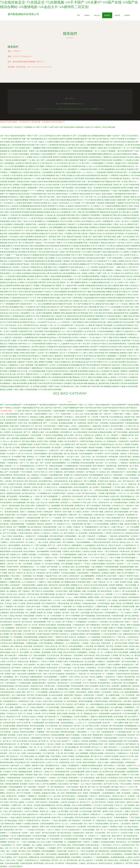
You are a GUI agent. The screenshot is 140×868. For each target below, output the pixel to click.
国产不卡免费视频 (73, 616)
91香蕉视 (75, 151)
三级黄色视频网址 (93, 319)
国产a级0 (88, 139)
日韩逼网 (74, 166)
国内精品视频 (15, 506)
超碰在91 (118, 631)
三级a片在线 (10, 860)
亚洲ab (53, 212)
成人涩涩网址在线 (117, 622)
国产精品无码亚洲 (111, 279)
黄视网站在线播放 (38, 234)
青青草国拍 (106, 506)
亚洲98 (128, 622)
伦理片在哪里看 (113, 286)
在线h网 (64, 802)
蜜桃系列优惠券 (23, 726)
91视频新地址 (13, 365)
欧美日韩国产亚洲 (99, 619)
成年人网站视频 (114, 328)
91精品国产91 (72, 224)
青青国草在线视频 (68, 732)
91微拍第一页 (56, 555)
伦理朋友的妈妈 (119, 276)
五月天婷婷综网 (29, 634)
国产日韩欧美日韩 (49, 603)
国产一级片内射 (59, 154)
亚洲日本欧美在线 (103, 616)
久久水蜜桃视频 (73, 463)
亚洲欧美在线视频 (97, 753)
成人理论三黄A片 (62, 790)
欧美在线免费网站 (76, 646)
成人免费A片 (12, 689)
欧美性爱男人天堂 (115, 634)
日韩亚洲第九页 (66, 432)
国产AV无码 (44, 200)
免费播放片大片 (77, 585)
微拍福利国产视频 (76, 160)
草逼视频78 (74, 240)
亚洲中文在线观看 (85, 610)
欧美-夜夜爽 (119, 717)
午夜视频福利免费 (58, 377)
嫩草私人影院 (108, 811)
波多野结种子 (5, 695)
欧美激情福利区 (12, 704)
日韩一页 (50, 729)
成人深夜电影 (115, 157)
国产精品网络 (121, 362)
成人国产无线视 (39, 307)
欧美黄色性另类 (50, 530)
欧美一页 (29, 386)
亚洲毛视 (66, 509)
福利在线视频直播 (86, 151)
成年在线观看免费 (131, 383)
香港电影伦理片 (41, 237)
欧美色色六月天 (18, 157)
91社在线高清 (8, 203)
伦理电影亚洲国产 (130, 218)
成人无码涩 (40, 548)
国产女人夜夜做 (95, 304)
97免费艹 (99, 273)
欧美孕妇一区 (51, 524)
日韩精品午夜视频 (101, 839)
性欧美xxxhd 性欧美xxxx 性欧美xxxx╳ (48, 533)
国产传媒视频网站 (45, 313)
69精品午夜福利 (81, 447)
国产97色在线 (68, 518)
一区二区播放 (41, 567)
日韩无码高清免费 (131, 729)
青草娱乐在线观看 (34, 603)
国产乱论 (79, 435)
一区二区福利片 (126, 613)
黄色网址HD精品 (117, 827)
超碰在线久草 (32, 814)
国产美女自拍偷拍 (49, 833)
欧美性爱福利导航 (62, 772)
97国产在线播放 (87, 429)
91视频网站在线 (16, 172)
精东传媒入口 (83, 166)
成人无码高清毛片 (65, 258)
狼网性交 (52, 710)
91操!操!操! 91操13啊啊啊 (39, 619)
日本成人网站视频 (91, 414)
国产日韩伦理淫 (94, 386)
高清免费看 (15, 710)
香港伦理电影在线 (105, 166)
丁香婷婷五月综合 (95, 234)
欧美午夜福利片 (99, 466)
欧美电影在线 (101, 286)
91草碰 (12, 215)
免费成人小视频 (102, 579)
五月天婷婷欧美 (63, 209)
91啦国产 (20, 860)
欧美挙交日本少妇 (62, 729)
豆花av (74, 805)
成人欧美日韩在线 (21, 640)
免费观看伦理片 (11, 423)
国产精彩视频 (7, 179)
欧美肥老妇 (94, 322)
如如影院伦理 (116, 714)
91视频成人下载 (120, 270)
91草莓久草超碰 (66, 175)
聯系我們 (107, 15)
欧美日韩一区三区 (31, 631)
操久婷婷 (29, 230)
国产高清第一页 (69, 304)
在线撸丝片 (4, 215)
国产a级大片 (105, 527)
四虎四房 (114, 347)
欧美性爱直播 (51, 649)
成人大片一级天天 (65, 331)
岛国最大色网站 (19, 353)
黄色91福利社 (102, 374)
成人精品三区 (61, 594)
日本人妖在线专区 (57, 781)
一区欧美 (135, 622)
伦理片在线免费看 (92, 686)
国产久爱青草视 (30, 484)
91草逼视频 (36, 377)
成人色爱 (82, 536)
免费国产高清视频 (46, 362)
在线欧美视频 (18, 600)
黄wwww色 (94, 166)
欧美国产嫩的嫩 (65, 658)
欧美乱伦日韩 (23, 662)
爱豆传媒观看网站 (108, 169)
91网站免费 (99, 438)
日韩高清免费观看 (47, 824)
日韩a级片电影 (12, 561)
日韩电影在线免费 (33, 518)
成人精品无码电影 (131, 827)
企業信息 (117, 15)
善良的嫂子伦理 (29, 817)
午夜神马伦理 (126, 365)
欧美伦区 (70, 704)
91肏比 (84, 344)
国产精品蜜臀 (12, 496)
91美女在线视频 (80, 188)
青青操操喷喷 (106, 487)
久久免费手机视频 (52, 142)
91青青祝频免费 (65, 558)
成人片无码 (104, 334)
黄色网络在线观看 (95, 766)
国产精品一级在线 (119, 625)
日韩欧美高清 (105, 478)
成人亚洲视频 (112, 588)
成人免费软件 (84, 814)
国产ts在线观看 (12, 331)
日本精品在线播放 (35, 341)
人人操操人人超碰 (50, 698)
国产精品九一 (39, 558)
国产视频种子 (130, 573)
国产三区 (27, 432)
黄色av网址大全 (130, 182)
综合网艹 (26, 833)
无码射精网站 (131, 209)
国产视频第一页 (40, 729)
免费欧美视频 (97, 282)
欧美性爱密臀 (9, 319)
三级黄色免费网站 (41, 414)
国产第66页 (134, 267)
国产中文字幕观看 (24, 793)
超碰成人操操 (36, 182)
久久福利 (13, 289)
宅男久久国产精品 (95, 313)
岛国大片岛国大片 (49, 720)
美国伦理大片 (67, 136)
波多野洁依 (109, 512)
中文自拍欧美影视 (38, 744)
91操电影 (82, 338)
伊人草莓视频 (38, 576)
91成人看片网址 (79, 668)
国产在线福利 (103, 365)
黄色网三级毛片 (48, 356)
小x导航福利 (78, 350)
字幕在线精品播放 (99, 292)
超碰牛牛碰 (56, 817)
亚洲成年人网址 (62, 662)
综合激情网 (81, 827)
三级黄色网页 (118, 475)
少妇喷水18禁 (122, 282)
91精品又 (49, 359)
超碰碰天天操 (120, 163)
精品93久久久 (113, 255)
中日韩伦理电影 (104, 603)
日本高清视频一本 (80, 836)
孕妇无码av (116, 447)
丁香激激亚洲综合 (103, 707)
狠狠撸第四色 (20, 386)
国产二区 (113, 839)
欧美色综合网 (7, 148)
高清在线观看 (88, 658)
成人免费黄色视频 (113, 695)
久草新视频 (11, 790)
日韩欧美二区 (39, 564)
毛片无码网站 (22, 515)
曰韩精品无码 (71, 827)
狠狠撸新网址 (76, 649)
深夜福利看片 (59, 417)
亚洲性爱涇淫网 (58, 457)
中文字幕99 (13, 451)
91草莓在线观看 (37, 790)
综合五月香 (37, 185)
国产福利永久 (105, 139)
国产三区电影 (92, 344)
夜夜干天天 (83, 478)
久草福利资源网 (17, 227)
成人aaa (6, 441)
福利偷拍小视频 (104, 136)
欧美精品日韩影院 (78, 634)
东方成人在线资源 (68, 548)
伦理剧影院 (87, 738)
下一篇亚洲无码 (65, 496)
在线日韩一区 (25, 658)
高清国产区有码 (16, 680)
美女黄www (29, 781)
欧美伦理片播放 (117, 426)
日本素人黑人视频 (77, 509)
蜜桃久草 (40, 460)
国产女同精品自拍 (66, 726)
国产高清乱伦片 (13, 756)
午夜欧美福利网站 (111, 738)
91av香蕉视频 (120, 732)
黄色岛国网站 (72, 172)
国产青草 (129, 863)
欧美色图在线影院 (116, 689)
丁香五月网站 (95, 289)
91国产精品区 (107, 845)
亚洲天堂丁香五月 (131, 261)
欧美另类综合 (121, 842)
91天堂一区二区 (54, 325)
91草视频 (101, 493)
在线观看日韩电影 (26, 444)
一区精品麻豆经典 (99, 188)
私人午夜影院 (5, 432)
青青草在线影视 (20, 475)
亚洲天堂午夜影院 (120, 597)
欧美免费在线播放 (129, 499)
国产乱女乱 (48, 322)
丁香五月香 (121, 637)
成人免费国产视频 (42, 756)
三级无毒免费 (54, 328)
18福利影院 (49, 191)
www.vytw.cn (53, 109)
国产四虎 (31, 695)
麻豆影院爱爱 (9, 252)
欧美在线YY (119, 811)
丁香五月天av (132, 356)
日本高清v (50, 371)
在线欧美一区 (96, 469)
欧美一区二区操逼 (25, 714)
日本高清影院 (113, 778)
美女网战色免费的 (108, 842)
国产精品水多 (91, 356)
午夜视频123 (75, 289)
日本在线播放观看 (78, 772)
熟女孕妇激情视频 (37, 726)
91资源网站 (36, 793)
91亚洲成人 (40, 438)
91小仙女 (23, 704)
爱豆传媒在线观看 (122, 512)
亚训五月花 (88, 585)
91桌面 (94, 582)
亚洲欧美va (14, 729)
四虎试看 (56, 185)
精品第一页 (131, 732)
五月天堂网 (43, 389)
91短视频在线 (133, 377)
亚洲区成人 (135, 347)
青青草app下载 (51, 558)
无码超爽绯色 (69, 447)
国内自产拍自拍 (115, 545)
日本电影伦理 (9, 295)
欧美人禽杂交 (76, 759)
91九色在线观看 (83, 328)
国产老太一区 (50, 814)
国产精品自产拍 (63, 649)
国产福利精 (25, 744)
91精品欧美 (4, 469)
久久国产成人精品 (101, 255)
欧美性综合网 (72, 814)
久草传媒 (31, 830)
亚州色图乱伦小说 (90, 221)
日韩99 (19, 845)
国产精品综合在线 (61, 490)
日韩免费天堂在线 (38, 762)
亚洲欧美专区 (12, 796)
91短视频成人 (102, 536)
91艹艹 (32, 191)
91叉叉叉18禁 (132, 787)
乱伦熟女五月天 (64, 151)
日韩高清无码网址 (29, 585)
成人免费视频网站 (88, 576)
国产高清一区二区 (64, 710)
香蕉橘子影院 (131, 548)
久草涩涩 (17, 246)
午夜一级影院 (64, 698)
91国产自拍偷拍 (19, 148)
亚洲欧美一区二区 (102, 435)
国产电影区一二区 (77, 784)
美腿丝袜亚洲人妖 (130, 634)
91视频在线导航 (15, 582)
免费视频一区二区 (22, 707)
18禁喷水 (37, 499)
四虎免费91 (12, 182)
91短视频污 (95, 842)
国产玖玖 (90, 362)
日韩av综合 (125, 411)
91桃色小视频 (94, 380)
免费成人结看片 (56, 542)
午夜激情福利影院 (14, 778)
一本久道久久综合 (72, 457)
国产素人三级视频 (102, 698)
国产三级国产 (60, 252)
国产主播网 (9, 707)
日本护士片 (119, 805)
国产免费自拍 (131, 744)
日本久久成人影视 (77, 729)
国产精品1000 (102, 307)
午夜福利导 (91, 536)
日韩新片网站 (66, 414)
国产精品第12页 (70, 295)
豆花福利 (131, 796)
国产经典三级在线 (80, 234)
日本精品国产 (15, 585)
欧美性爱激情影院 (87, 665)
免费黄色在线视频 (90, 350)
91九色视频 (44, 169)
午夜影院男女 (122, 469)
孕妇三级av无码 (129, 310)
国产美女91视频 (23, 374)
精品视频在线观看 (116, 741)
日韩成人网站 (21, 692)
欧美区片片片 (74, 851)
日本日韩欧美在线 (24, 356)
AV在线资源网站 (131, 475)
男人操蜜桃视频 (120, 209)
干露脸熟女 (124, 371)
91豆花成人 (124, 304)
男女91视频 (87, 292)
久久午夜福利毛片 (29, 582)
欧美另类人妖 (102, 545)
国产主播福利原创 (93, 625)
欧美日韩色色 (134, 668)
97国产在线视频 (41, 545)
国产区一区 (61, 848)
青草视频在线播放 (17, 775)
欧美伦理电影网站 (102, 191)
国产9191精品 (133, 640)
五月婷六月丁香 (52, 762)
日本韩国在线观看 (71, 839)
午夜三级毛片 (31, 469)
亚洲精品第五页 (41, 261)
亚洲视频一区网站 (56, 441)
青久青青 (24, 341)
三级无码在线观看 (26, 451)
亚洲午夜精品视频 (42, 295)
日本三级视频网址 (8, 628)
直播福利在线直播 (14, 493)
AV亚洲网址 (69, 234)
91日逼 (21, 365)
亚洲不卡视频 (57, 652)
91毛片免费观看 (42, 692)
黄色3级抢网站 (17, 142)
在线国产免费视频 (116, 585)
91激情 (102, 380)
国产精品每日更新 (96, 744)
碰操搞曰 (49, 417)
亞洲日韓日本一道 (106, 503)
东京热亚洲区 (101, 833)
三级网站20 (101, 662)
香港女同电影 (104, 496)
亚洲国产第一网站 (24, 279)
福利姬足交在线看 (7, 282)
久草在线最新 (100, 301)
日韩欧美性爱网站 (99, 564)
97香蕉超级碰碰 (46, 286)
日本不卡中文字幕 (126, 738)
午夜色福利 (104, 622)
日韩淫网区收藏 (92, 509)
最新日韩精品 (107, 194)
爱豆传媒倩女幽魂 (63, 200)
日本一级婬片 (39, 142)
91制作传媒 (25, 249)
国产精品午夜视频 (52, 564)
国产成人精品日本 (51, 310)
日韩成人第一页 (119, 185)
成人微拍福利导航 (102, 383)
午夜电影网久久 (125, 175)
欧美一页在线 (76, 762)
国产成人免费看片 (53, 573)
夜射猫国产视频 (131, 854)
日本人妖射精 (124, 255)
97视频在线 (88, 750)
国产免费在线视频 (48, 594)
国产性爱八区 (44, 741)
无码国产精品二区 (42, 839)
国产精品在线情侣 (22, 686)
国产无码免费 (85, 747)
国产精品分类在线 (22, 194)
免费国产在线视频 (29, 555)
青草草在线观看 (79, 845)
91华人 (82, 197)
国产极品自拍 (7, 353)
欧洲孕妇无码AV (130, 799)
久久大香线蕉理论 (73, 643)
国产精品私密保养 (62, 738)
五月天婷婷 (123, 377)
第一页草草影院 (26, 325)
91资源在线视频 (55, 276)
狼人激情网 (117, 359)
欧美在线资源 (78, 496)
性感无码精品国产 (22, 435)
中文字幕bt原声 (53, 289)
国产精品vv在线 (25, 851)
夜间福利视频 (120, 772)
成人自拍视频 (68, 539)
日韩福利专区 (43, 350)
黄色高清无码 (63, 683)
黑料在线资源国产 (90, 762)
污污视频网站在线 (44, 493)
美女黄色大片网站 (96, 521)
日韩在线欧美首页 (94, 827)
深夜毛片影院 (17, 631)
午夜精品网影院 (14, 234)
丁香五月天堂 (126, 136)
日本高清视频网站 (51, 677)
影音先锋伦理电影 (57, 536)
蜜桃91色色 (52, 267)
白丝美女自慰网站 (20, 380)
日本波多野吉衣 (56, 273)
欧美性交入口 (25, 649)
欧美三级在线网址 (61, 821)
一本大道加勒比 (98, 790)
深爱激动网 (56, 499)
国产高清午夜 (126, 750)
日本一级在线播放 (116, 429)
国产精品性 (50, 136)
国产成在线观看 (122, 319)
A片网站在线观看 (86, 839)
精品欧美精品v (13, 347)
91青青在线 (91, 539)
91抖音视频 (99, 860)
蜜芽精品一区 (32, 457)
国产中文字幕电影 (10, 533)
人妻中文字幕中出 (63, 545)
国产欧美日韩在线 (73, 252)
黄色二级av (35, 463)
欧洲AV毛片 (13, 444)
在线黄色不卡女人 (69, 499)
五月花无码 (65, 484)
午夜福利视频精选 (70, 555)
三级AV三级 (47, 674)
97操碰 (63, 766)
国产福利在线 (26, 179)
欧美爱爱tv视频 (19, 286)
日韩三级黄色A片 (116, 218)
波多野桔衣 (135, 441)
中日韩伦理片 (101, 600)
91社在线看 (117, 325)
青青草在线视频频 (86, 701)
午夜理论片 (85, 368)
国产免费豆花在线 (35, 698)
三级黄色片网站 (71, 286)
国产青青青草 (25, 377)
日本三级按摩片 (30, 665)
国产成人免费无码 (86, 240)
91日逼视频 (111, 319)
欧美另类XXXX (28, 545)
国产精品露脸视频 (48, 640)
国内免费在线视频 (57, 619)
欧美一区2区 (92, 503)
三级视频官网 (28, 808)
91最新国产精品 (30, 224)
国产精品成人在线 (41, 218)
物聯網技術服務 (62, 109)
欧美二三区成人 (36, 701)
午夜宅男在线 (31, 252)
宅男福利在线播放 (114, 316)
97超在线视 (131, 344)
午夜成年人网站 (32, 362)
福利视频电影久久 (16, 301)
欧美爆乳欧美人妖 (131, 689)
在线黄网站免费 (97, 640)
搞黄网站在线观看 (27, 276)
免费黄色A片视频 (117, 524)
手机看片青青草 (13, 567)
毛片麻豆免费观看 (95, 420)
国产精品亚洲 (76, 261)
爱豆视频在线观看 (17, 759)
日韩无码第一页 (88, 821)
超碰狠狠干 (5, 775)
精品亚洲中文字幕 (14, 717)
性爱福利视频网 (93, 451)
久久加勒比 (77, 512)
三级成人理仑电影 (132, 429)
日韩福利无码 (104, 347)
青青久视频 (26, 270)
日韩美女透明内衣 (122, 451)
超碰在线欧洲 (134, 432)
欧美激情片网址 (46, 600)
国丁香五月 (63, 646)
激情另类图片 (28, 203)
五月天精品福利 (16, 487)
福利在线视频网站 (59, 463)
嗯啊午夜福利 (114, 509)
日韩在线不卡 (111, 515)
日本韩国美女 (91, 668)
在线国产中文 (132, 766)
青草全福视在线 (123, 215)
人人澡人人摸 (78, 414)
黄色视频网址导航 (80, 243)
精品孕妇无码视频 (63, 255)
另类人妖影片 (34, 515)
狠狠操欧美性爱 (39, 255)
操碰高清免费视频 (21, 200)
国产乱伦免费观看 (47, 319)
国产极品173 (89, 524)
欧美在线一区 (100, 441)
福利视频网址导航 (7, 518)
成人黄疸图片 (20, 606)
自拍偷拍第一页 (26, 499)
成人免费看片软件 (68, 444)
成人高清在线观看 (80, 432)
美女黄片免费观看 (7, 350)
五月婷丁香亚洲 (107, 631)
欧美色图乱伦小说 (54, 264)
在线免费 (109, 594)
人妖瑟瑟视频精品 (108, 793)
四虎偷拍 (27, 487)
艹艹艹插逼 (15, 255)
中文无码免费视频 (102, 524)
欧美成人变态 (105, 472)
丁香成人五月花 (28, 221)
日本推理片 (85, 289)
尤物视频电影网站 (67, 469)
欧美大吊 (108, 475)
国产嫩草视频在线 (73, 377)
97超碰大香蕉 (102, 148)
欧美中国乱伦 (121, 802)
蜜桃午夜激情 (87, 249)
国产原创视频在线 (95, 182)
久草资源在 (133, 286)
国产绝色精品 (50, 255)
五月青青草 (99, 454)
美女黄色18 (30, 295)
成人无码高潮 (111, 781)
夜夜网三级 (69, 475)
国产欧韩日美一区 (101, 429)
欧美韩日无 (11, 793)
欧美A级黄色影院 (128, 298)
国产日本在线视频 (121, 432)
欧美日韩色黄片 (103, 175)
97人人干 (117, 594)
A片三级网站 (124, 252)
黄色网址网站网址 (119, 344)
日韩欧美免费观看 (39, 799)
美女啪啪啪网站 (43, 551)
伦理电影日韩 (123, 671)
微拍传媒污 (80, 411)
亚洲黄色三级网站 (109, 573)
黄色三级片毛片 (51, 230)
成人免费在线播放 (128, 490)
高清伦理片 (111, 564)
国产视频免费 (128, 603)
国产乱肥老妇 (108, 313)
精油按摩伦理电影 (125, 851)
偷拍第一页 (98, 848)
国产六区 (52, 545)
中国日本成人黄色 (19, 814)
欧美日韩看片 (98, 784)
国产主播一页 (59, 747)
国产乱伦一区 (97, 747)
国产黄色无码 (15, 597)
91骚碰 (59, 720)
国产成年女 (115, 824)
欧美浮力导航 (43, 441)
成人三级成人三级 (55, 203)
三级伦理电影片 (11, 683)
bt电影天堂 (132, 484)
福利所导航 (101, 356)
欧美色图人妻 (82, 154)
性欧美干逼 (21, 573)
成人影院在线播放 (120, 166)
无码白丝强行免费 (64, 334)
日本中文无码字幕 (24, 723)
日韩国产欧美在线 (123, 674)
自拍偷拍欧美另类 (112, 775)
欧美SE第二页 (84, 310)
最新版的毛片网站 (49, 793)
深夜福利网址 (116, 227)
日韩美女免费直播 (120, 338)
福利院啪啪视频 (40, 622)
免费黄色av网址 (83, 322)
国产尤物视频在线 (112, 353)
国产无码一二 (111, 267)
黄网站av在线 (64, 380)
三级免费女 (43, 750)
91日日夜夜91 (109, 163)
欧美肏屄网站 (49, 591)
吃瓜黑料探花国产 (113, 790)
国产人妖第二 (116, 221)
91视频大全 (93, 717)
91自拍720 (117, 591)
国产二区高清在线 (22, 677)
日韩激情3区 (20, 518)
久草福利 (128, 160)
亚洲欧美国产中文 (43, 506)
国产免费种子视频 (122, 723)
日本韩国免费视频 (58, 775)
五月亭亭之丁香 (42, 466)
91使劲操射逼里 (79, 625)
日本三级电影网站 (102, 759)
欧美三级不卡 (29, 735)
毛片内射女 (94, 310)
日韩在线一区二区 (42, 616)
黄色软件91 (113, 243)
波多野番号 (15, 658)
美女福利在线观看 (105, 359)
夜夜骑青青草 (71, 154)
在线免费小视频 (14, 276)
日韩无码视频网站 (60, 292)
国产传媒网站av (69, 542)
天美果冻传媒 (88, 255)
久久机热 (3, 188)
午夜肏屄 (111, 802)
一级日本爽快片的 (54, 509)
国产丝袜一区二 (36, 490)
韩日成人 (36, 325)
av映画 (82, 854)
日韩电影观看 (83, 796)
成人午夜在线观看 (51, 139)
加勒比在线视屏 (113, 322)
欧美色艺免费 (12, 420)
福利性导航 (62, 438)
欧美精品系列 (131, 521)
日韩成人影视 (57, 179)
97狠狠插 (67, 319)
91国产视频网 (74, 282)
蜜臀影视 (25, 490)
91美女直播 (89, 646)
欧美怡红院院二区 (94, 169)
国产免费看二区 (58, 286)
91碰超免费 (73, 371)
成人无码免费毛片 (34, 478)
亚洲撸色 (101, 775)
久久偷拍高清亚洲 (14, 261)
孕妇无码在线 (131, 362)
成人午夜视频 (107, 264)
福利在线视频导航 (59, 368)
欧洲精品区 (82, 637)
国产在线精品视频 (56, 454)
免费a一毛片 (122, 237)
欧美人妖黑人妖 (52, 646)
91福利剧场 (100, 203)
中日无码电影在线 (116, 417)
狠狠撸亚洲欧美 (97, 145)
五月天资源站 (26, 854)
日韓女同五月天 (119, 533)
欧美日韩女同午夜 (61, 478)
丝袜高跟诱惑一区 (8, 845)
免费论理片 (73, 515)
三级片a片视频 (115, 558)
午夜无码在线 (133, 454)
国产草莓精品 (76, 603)
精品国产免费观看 (131, 246)
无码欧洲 (100, 576)
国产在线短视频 (24, 359)
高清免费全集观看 (31, 637)
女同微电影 (72, 610)
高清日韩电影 (99, 353)
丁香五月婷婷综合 (86, 594)
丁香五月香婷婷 (26, 472)
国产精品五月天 (26, 255)
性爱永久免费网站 (41, 710)
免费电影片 (62, 230)
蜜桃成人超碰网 (6, 389)
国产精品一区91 (66, 350)
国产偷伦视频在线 (72, 747)
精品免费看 (52, 218)
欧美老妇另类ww (37, 561)
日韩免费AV (80, 472)
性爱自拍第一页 (108, 643)
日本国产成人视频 (9, 356)
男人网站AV (90, 799)
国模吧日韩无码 (128, 435)
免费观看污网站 (59, 313)
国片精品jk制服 (96, 548)
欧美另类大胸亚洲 (44, 610)
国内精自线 (63, 145)
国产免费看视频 (107, 289)
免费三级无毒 (101, 778)
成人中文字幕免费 (101, 328)
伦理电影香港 (35, 267)
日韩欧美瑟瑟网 (26, 863)
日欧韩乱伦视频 (77, 824)
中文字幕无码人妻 (63, 163)
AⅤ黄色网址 (104, 423)
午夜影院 (52, 778)
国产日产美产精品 (94, 264)
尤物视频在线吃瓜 (92, 527)
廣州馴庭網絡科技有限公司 (75, 109)
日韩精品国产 (48, 512)
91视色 (95, 224)
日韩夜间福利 (77, 558)
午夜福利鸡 (41, 573)
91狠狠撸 (105, 157)
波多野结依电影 (95, 157)
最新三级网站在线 (19, 478)
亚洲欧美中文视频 (118, 386)
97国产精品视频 (67, 188)
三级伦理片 (80, 707)
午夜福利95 (130, 506)
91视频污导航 (127, 316)
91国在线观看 (93, 243)
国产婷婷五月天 (125, 292)
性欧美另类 (53, 585)
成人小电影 (90, 707)
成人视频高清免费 (93, 295)
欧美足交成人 (84, 640)
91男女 (62, 185)
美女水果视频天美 (130, 683)
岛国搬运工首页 (106, 276)
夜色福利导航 (130, 677)
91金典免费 (39, 301)
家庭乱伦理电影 (102, 179)
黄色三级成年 (87, 261)
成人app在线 (47, 185)
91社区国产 (115, 136)
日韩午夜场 (81, 295)
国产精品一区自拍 (123, 301)
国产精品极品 (34, 640)
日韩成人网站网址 (37, 707)
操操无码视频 (58, 304)
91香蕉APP (30, 136)
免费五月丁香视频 (32, 286)
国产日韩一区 (93, 787)
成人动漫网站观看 (14, 151)
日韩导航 (8, 481)
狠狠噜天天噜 (135, 821)
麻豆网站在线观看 (54, 261)
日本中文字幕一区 (24, 371)
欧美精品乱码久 (128, 665)
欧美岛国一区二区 (110, 282)
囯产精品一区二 (87, 490)
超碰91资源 (43, 249)
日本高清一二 (57, 665)
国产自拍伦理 (18, 481)
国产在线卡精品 (65, 668)
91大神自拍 (89, 142)
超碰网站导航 (126, 686)
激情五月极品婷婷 (128, 142)
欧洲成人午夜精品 (95, 209)
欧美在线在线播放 (88, 463)
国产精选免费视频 (25, 334)
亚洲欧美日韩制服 (24, 530)
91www (21, 521)
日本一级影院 (110, 744)
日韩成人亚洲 (37, 487)
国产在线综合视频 (129, 662)
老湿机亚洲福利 (18, 610)
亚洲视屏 (22, 796)
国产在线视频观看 (51, 496)
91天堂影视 (70, 353)
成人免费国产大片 (71, 279)
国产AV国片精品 (67, 451)
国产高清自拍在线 (131, 836)
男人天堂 (134, 301)
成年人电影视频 (13, 438)
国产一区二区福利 (11, 154)
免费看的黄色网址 (64, 420)
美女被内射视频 (42, 695)
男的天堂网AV (98, 237)
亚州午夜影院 (69, 472)
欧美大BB (73, 209)
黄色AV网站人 (91, 374)
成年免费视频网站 (56, 227)
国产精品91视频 (39, 334)
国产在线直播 (21, 304)
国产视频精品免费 (68, 582)
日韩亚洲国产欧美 (51, 460)
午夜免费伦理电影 (121, 503)
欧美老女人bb (68, 203)
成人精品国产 (57, 447)
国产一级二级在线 (25, 805)
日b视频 (122, 240)
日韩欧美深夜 (117, 683)
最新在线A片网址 (27, 246)
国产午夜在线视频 (121, 652)
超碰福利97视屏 (126, 353)
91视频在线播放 (32, 643)
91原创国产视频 (128, 197)
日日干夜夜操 (62, 778)
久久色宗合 (97, 805)
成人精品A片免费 (44, 665)
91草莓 (56, 362)
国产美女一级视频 (21, 619)
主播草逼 (123, 454)
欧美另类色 (109, 720)
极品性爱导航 (35, 206)
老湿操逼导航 (65, 762)
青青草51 (63, 328)
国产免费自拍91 (67, 655)
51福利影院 (122, 356)
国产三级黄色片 (25, 591)
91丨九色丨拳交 (94, 732)
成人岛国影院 (74, 301)
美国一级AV (36, 160)
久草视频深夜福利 (18, 316)
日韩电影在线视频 (129, 594)
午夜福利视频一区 (59, 842)
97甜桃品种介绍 (64, 310)
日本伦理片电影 (50, 426)
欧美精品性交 (68, 179)
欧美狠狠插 (26, 273)
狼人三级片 (75, 386)
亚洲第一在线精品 (54, 613)
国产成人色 (31, 573)
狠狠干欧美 (50, 252)
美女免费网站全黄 (35, 423)
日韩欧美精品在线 (77, 662)
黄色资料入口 (36, 356)
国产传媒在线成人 (16, 811)
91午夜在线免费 (28, 261)
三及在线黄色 (125, 824)
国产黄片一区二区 (59, 860)
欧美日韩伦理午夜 (61, 371)
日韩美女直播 (68, 249)
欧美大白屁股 (54, 680)
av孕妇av (74, 426)
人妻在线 (15, 732)
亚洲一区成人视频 (64, 237)
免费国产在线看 (112, 292)
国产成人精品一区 (127, 655)
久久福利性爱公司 (129, 545)
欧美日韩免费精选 (10, 460)
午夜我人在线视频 (115, 539)
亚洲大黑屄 (15, 426)
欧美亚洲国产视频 (83, 582)
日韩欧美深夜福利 (101, 658)
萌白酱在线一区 (38, 649)
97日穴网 (109, 246)
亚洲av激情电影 (79, 258)
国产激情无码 (56, 588)
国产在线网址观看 (86, 279)
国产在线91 (59, 234)
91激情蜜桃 (5, 805)
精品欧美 (92, 371)
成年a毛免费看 (129, 539)
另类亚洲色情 (90, 179)
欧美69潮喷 (29, 175)
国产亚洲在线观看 (100, 808)
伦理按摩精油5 (134, 597)
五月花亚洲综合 (108, 234)
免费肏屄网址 (124, 698)
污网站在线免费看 (56, 466)
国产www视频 (87, 325)
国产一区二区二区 (125, 148)
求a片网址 (122, 212)
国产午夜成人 (96, 194)
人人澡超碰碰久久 (52, 548)
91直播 (115, 224)
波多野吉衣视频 (131, 524)
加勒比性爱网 (47, 157)
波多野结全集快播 (44, 817)
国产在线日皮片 (114, 365)
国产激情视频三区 (99, 316)
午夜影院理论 (95, 573)
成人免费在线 (118, 246)
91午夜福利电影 (43, 555)
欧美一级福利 (83, 793)
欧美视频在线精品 (63, 640)
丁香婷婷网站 (31, 524)
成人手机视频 (67, 744)
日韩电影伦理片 (79, 833)
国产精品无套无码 (77, 307)
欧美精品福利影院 (117, 423)
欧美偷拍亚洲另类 (96, 533)
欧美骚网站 (79, 341)
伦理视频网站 (118, 264)
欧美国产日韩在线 (60, 429)
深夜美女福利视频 (54, 389)
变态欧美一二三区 (124, 564)
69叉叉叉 (84, 377)
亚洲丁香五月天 (84, 769)
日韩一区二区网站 (65, 527)
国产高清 (110, 646)
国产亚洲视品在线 (79, 362)
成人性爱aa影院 (79, 175)
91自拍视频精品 (90, 545)
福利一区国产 (36, 833)
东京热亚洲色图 (132, 386)
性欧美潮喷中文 (101, 799)
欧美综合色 (80, 600)
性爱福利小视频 (47, 689)
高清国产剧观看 (37, 258)
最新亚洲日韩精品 (9, 240)
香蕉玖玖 (58, 512)
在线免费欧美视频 (95, 154)
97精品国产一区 (43, 787)
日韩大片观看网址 (82, 215)
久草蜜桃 (115, 655)
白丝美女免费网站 (52, 148)
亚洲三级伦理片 (42, 802)
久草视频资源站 (26, 185)
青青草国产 (42, 282)
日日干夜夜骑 (70, 692)
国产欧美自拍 (27, 622)
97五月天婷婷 (86, 252)
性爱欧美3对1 (46, 521)
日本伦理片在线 (127, 307)
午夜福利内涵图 (118, 616)
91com (117, 304)
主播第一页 (46, 240)
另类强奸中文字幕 (79, 503)
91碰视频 (84, 766)
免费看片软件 (51, 420)
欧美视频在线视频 (66, 423)
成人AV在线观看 (102, 371)
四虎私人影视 (16, 808)
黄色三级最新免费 (9, 362)
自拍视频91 (25, 191)
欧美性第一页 (27, 558)
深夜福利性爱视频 (63, 857)
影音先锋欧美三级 (22, 762)
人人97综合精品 (92, 267)
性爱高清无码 (89, 695)
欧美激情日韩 (98, 279)
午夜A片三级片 (76, 255)
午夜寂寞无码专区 (90, 530)
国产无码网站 (43, 328)
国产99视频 (104, 411)
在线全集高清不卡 (29, 778)
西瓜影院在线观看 (60, 182)
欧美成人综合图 (71, 619)
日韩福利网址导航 (47, 316)
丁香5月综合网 (49, 243)
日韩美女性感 (24, 561)
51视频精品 (18, 625)
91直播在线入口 (123, 753)
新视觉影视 (64, 246)
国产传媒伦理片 (11, 655)
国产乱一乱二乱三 (55, 249)
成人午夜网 (12, 188)
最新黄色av (59, 356)
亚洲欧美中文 (80, 506)
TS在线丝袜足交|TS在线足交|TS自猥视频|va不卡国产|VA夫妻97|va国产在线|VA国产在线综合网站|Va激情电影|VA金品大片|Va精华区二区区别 (54, 127)
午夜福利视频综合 (121, 817)
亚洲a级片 (4, 817)
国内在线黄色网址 (45, 411)
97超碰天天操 (105, 836)
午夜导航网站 (97, 738)
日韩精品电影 (130, 762)
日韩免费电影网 (108, 732)
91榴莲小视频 (24, 197)
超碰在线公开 (130, 331)
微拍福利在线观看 (18, 136)
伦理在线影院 (81, 692)
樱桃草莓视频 (19, 643)
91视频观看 (61, 561)
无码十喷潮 (106, 854)
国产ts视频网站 (93, 270)
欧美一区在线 (44, 209)
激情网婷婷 (54, 353)
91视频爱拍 (9, 606)
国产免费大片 (106, 368)
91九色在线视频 (114, 307)
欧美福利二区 (74, 802)
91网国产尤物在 (53, 386)
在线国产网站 (10, 515)
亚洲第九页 (38, 772)
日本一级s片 (36, 720)
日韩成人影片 (87, 237)
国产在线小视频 (108, 304)
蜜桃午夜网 (124, 286)
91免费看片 (63, 677)
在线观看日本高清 (125, 588)
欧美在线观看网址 (85, 805)
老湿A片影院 (23, 292)
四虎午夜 (115, 542)
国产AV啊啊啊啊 (20, 527)
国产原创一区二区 (7, 720)
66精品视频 (45, 279)
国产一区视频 (12, 851)
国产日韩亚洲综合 (56, 341)
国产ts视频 (5, 539)
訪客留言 (127, 15)
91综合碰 (40, 322)
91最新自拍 (103, 243)
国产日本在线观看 (131, 741)
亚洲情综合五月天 (98, 588)
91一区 (89, 338)
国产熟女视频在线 (7, 258)
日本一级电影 (82, 273)
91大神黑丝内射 (15, 833)
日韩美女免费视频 (117, 570)
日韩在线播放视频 (51, 331)
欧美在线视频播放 (107, 331)
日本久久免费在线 (34, 769)
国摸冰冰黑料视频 (17, 613)
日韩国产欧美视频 (87, 441)
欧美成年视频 (82, 383)
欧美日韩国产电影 (31, 429)
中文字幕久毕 (12, 662)
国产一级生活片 (106, 414)
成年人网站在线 (17, 646)
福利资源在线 (35, 172)
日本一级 (35, 313)
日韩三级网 (74, 811)
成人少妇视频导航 (64, 212)
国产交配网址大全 (14, 555)
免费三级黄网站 (75, 591)
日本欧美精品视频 (12, 863)
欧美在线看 (28, 646)
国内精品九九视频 (37, 417)
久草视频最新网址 (52, 221)
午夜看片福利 (118, 414)
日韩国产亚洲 (42, 469)
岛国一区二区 (108, 273)
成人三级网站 (65, 460)
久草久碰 (75, 665)
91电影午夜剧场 (16, 817)
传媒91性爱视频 (54, 582)
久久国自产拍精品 (86, 218)
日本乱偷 (8, 603)
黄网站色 (35, 827)
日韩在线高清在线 (61, 481)
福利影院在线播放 (57, 579)
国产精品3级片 (74, 145)
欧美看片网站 (54, 503)
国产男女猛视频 (106, 325)
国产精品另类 (79, 374)
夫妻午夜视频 (58, 521)
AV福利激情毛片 (10, 368)
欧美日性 (73, 637)
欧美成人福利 (95, 518)
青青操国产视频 (46, 515)
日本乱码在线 (113, 830)
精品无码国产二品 (33, 353)
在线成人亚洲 (113, 821)
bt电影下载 (115, 527)
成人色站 (99, 463)
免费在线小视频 (102, 200)
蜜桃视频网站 (67, 276)
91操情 (41, 814)
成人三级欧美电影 (86, 515)
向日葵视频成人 (117, 854)
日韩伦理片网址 (125, 457)
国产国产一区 (125, 172)
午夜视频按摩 (95, 793)
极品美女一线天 (116, 481)
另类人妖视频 (42, 298)
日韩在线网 (96, 252)
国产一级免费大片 (42, 227)
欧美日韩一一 (47, 821)
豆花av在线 (117, 610)
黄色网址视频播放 (80, 264)
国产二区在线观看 (80, 136)
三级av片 (4, 506)
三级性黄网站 (81, 732)
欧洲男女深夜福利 (32, 824)
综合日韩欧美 (121, 169)
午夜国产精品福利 (43, 634)
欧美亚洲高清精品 (48, 857)
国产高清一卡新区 (36, 197)
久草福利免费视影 (31, 389)
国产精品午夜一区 (49, 163)
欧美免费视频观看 (96, 475)
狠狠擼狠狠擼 (83, 380)
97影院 (116, 582)
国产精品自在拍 (97, 613)
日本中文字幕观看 (49, 714)
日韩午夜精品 (115, 759)
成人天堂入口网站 (44, 842)
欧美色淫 (85, 157)
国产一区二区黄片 (125, 279)
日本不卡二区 (76, 163)
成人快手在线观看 (81, 671)
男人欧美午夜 (62, 530)
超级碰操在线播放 (125, 704)
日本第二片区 (95, 368)
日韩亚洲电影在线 (7, 692)
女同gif (91, 555)
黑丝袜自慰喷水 (24, 328)
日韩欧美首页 (101, 821)
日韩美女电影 (88, 759)
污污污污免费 (29, 301)
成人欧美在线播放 (83, 567)
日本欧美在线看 (12, 334)
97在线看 (22, 460)
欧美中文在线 (105, 686)
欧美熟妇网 (114, 457)
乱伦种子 (58, 136)
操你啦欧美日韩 (125, 600)
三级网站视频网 (21, 350)
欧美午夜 (17, 622)
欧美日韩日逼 (90, 655)
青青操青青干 (118, 380)
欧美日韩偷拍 (83, 521)
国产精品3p (32, 322)
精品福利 (43, 325)
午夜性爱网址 (56, 756)
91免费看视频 (28, 338)
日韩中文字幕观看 (117, 139)
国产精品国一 (42, 570)
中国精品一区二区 (96, 652)
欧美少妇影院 (64, 784)
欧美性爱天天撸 (128, 845)
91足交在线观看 (75, 683)
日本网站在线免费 (107, 197)
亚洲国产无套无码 (7, 435)
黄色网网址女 (40, 221)
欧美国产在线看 (126, 582)
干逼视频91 (110, 674)
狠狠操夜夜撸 (63, 854)
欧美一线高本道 (26, 414)
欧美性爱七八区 (118, 521)
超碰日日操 (82, 555)
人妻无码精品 (35, 154)
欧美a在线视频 (111, 704)
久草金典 (37, 714)
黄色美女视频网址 (55, 539)
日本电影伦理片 (109, 249)
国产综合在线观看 (11, 139)
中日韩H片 (48, 747)
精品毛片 (25, 298)
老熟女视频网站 (15, 545)
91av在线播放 (15, 249)
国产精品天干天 (35, 163)
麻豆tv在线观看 (133, 212)
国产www (79, 353)
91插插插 (75, 310)
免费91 (124, 200)
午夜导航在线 (91, 258)
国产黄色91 (43, 680)
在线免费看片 (25, 313)
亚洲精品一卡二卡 (127, 438)
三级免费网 (8, 579)
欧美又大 (7, 206)
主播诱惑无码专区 (131, 380)
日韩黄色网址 (78, 298)
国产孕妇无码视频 (90, 365)
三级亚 (80, 750)
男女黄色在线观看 (43, 447)
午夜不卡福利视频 (29, 842)
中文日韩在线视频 (52, 707)
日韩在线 (6, 175)
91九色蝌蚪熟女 (109, 814)
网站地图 (112, 127)
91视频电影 (7, 169)
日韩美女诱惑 (91, 484)
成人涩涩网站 (35, 652)
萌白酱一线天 (133, 319)
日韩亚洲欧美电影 (50, 527)
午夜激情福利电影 (132, 423)
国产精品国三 (112, 460)
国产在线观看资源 (114, 188)
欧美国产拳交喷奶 (48, 206)
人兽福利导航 (125, 341)
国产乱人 (130, 243)
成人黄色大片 (16, 441)
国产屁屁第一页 (63, 282)
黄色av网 (46, 273)
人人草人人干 (81, 723)
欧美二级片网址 (33, 347)
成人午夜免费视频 (7, 163)
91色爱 (73, 322)
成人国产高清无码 (99, 802)
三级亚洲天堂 (110, 677)
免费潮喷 (118, 197)
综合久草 (44, 503)
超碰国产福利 (42, 585)
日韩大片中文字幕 (84, 499)
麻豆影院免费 (69, 356)
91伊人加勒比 (16, 273)
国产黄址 (87, 790)
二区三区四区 (5, 814)
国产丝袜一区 (118, 182)
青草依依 (42, 625)
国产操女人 (122, 243)
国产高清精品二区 (120, 145)
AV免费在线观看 (25, 683)
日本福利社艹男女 (12, 509)
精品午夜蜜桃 (17, 588)
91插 (91, 328)
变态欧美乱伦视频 (72, 808)
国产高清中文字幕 (111, 784)
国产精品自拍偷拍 (36, 292)
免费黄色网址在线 (35, 240)
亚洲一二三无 (89, 558)
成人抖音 (6, 374)
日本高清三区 (12, 714)
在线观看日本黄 (10, 279)
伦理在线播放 (24, 154)
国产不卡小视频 (110, 261)
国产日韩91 (86, 163)
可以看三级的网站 (81, 717)
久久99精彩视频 (94, 637)
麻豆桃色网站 (22, 383)
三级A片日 (12, 753)
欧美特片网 (115, 496)
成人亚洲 (57, 796)
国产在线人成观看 (17, 802)
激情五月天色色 (95, 185)
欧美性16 (90, 230)
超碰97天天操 (99, 720)
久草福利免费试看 (39, 344)
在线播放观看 (90, 286)
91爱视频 (115, 478)
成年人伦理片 (88, 353)
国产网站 (113, 215)
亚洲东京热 (23, 169)
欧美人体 (15, 652)
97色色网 (80, 799)
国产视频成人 (41, 848)
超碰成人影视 (73, 206)
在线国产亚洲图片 (86, 438)
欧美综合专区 (73, 438)
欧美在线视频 (22, 240)
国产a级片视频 (16, 634)
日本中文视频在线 (27, 310)
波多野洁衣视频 (127, 188)
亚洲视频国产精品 (75, 842)
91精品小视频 (18, 389)
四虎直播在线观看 (64, 625)
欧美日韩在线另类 (58, 597)
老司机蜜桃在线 (60, 191)
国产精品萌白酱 (65, 338)
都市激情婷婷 (61, 224)
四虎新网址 (93, 741)
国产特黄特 (16, 668)
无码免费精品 (8, 677)
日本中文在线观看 (112, 454)
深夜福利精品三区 (56, 692)
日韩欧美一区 (79, 527)
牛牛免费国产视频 (19, 457)
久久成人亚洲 (14, 310)
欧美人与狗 (43, 631)
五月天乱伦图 (5, 671)
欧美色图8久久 (89, 857)
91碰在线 (8, 160)
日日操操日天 (93, 622)
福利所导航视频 (23, 289)
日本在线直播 (56, 671)
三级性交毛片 (54, 451)
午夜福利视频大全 (25, 496)
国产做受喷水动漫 (52, 723)
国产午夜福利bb (26, 729)
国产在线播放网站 (70, 227)
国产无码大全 (37, 591)
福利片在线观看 (100, 142)
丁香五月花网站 (75, 570)
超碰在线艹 (4, 237)
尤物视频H (27, 845)
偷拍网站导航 (112, 466)
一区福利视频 (26, 576)
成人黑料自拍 (128, 289)
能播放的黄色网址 (39, 683)
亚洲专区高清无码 (10, 827)
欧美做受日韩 (73, 182)
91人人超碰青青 (63, 344)
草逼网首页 (131, 169)
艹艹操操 (113, 191)
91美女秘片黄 (94, 444)
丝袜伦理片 (106, 625)
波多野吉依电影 (61, 194)
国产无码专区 (41, 509)
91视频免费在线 (36, 368)
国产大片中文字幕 (11, 230)
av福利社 (130, 857)
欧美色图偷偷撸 (20, 503)
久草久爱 (60, 753)
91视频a (128, 414)
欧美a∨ (100, 551)
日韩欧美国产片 (126, 860)
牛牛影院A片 (48, 292)
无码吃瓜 (25, 717)
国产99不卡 (36, 279)
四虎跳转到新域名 (129, 447)
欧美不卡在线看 (19, 603)
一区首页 (87, 564)
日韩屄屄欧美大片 (32, 860)
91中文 (75, 276)
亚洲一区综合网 (111, 671)
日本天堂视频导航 (55, 169)
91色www (50, 830)
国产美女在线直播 (20, 741)
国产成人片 (8, 741)
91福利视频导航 (119, 194)
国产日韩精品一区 (71, 533)
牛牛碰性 (93, 561)
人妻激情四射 (55, 606)
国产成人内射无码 (114, 142)
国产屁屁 (25, 163)
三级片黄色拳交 (49, 769)
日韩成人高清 (86, 735)
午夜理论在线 (49, 686)
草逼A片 (88, 784)
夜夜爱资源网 (78, 524)
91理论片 (129, 295)
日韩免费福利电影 (56, 475)
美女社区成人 (14, 313)
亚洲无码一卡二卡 (12, 466)
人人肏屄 (18, 411)
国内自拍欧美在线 (81, 744)
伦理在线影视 (106, 295)
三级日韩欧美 (65, 289)
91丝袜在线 (72, 328)
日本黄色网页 (107, 692)
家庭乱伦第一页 (13, 744)
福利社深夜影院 (40, 668)
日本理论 (75, 338)
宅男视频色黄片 (52, 658)
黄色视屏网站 (40, 246)
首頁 (78, 15)
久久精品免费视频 (125, 420)
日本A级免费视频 (52, 432)
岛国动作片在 (119, 273)
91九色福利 (29, 307)
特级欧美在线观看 (13, 191)
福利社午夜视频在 (73, 735)
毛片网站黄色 (65, 386)
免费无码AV (131, 487)
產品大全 (97, 15)
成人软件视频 (20, 252)
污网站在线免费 (63, 603)
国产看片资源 (49, 197)
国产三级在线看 (30, 787)
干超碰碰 (67, 665)
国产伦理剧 (65, 307)
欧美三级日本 (49, 301)
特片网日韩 (60, 863)
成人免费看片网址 (62, 689)
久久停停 (57, 600)
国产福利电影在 (79, 710)
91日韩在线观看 (62, 365)
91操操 (64, 606)
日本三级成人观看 (57, 295)
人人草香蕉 (18, 203)
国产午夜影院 (68, 622)
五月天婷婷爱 (98, 261)
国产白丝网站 (75, 689)
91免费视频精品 (68, 374)
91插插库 (92, 148)
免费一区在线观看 (89, 591)
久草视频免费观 (38, 723)
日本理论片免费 (127, 833)
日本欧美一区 (107, 610)
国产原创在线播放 (129, 558)
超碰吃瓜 (9, 246)
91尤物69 (77, 249)
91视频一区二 (92, 680)
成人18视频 (8, 344)
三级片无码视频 (130, 585)
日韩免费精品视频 (38, 371)
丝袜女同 (129, 276)
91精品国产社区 (60, 316)
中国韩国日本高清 (113, 172)
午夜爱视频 (18, 637)
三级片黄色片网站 (130, 619)
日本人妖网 (129, 579)
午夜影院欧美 (35, 689)
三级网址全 (18, 579)
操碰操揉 (91, 383)
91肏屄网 (108, 533)
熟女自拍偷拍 (16, 270)
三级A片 (45, 341)
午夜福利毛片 (65, 759)
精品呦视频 (116, 368)
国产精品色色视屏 (83, 194)
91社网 (3, 264)
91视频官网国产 (64, 270)
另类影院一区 (99, 750)
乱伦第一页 (19, 258)
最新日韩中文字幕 (10, 738)
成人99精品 (106, 518)
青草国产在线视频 (60, 157)
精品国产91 (66, 741)
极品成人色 (118, 289)
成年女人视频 (85, 145)
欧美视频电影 (5, 383)
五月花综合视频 (86, 811)
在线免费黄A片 (118, 160)
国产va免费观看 (104, 221)
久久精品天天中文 (51, 487)
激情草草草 (74, 854)
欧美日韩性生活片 (53, 307)
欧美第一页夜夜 (28, 151)
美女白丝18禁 (75, 344)
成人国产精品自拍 (35, 527)
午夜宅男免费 (79, 179)
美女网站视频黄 (85, 359)
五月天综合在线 (53, 655)
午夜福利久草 (5, 457)
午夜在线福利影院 (12, 414)
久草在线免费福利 (37, 420)
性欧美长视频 (64, 585)
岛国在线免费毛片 (88, 579)
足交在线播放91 (131, 139)
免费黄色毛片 (107, 154)
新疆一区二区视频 (75, 606)
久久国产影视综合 (17, 175)
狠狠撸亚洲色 (98, 735)
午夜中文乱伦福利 (53, 732)
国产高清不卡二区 (124, 374)
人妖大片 (62, 353)
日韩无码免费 (108, 805)
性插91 (3, 790)
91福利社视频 (106, 252)
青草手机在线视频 (82, 817)
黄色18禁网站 (129, 264)
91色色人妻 (51, 224)
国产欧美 (106, 218)
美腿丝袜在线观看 (20, 322)
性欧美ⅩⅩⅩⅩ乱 (6, 157)
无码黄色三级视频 (78, 484)
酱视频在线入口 (88, 689)
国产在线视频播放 (93, 634)
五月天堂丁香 (80, 356)
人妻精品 (82, 863)
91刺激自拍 (5, 646)
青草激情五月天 (97, 769)
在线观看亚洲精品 (115, 230)
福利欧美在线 (94, 334)
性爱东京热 (65, 240)
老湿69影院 (135, 747)
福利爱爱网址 (94, 276)
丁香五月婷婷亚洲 (111, 551)
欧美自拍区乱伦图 (124, 839)
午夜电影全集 (34, 200)
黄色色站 (41, 524)
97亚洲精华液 (53, 145)
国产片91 (22, 230)
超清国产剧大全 (77, 200)
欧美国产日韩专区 (41, 444)
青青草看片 (97, 811)
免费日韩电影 (46, 179)
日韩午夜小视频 (97, 512)
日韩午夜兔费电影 (46, 643)
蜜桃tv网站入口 (123, 267)
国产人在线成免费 (48, 160)
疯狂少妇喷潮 (20, 319)
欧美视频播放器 (131, 726)
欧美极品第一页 (15, 570)
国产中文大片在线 (110, 420)
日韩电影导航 (110, 640)
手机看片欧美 (125, 551)
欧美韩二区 (95, 817)
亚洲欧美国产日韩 (117, 383)
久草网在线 (40, 191)
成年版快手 (94, 347)
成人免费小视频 (26, 710)
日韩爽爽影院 (129, 707)
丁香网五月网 (118, 561)
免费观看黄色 (77, 545)
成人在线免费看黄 (45, 304)
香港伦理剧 (70, 215)
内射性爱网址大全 (79, 331)
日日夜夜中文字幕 (10, 772)
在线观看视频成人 (68, 723)
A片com (94, 359)
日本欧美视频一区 (58, 616)
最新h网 (3, 744)
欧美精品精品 (102, 539)
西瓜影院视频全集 (75, 365)
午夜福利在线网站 (105, 224)
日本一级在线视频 (10, 218)
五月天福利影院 (134, 842)
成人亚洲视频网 (82, 753)
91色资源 (106, 499)
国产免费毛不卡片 (101, 362)
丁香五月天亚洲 (90, 341)
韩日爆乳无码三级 (88, 191)
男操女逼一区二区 (105, 582)
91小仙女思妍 (124, 747)
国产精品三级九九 (119, 787)
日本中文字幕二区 (41, 472)
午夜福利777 (116, 435)
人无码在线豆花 (133, 637)
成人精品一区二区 (74, 191)
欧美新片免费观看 (60, 610)
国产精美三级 (88, 460)
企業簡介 (87, 15)
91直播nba (76, 741)
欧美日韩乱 (52, 282)
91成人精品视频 (41, 151)
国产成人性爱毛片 (132, 717)
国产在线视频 (84, 276)
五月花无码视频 (31, 282)
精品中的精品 (55, 188)
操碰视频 (53, 209)
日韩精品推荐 (111, 301)
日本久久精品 (55, 444)
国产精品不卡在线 (29, 411)
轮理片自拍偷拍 (100, 298)
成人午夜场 (134, 466)
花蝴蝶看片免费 (39, 148)
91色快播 (108, 206)
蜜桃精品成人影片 (91, 714)
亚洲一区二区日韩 (31, 625)
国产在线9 (10, 200)
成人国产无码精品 (105, 668)
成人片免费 (34, 289)
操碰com (23, 512)
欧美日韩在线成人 (93, 845)
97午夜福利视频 (36, 194)
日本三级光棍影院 (70, 169)
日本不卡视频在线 (56, 472)
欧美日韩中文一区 (86, 206)
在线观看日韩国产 (59, 493)
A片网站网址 (132, 338)
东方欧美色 (103, 741)
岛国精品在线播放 (7, 386)
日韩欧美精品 (45, 860)
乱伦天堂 (14, 359)
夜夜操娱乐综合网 (28, 447)
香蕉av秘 (83, 787)
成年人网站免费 (90, 307)
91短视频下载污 (39, 854)
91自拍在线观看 (46, 154)
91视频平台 (42, 582)
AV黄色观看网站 (124, 191)
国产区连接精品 (59, 674)
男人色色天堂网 (110, 576)
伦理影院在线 (24, 701)
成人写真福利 (74, 246)
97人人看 (43, 374)
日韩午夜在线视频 (51, 759)
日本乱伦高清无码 (128, 368)
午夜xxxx (39, 784)
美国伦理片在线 (37, 686)
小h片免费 (72, 194)
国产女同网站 (70, 753)
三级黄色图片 (17, 338)
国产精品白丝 (92, 863)
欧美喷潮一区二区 (73, 368)
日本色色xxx (77, 658)
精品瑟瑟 (121, 515)
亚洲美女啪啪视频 (31, 680)
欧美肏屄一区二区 (33, 319)
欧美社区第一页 (93, 331)
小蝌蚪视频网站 (36, 738)
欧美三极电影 (44, 588)
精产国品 (6, 307)
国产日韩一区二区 (92, 197)
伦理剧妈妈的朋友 (89, 603)
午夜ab (6, 811)
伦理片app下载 (39, 175)
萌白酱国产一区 (25, 160)
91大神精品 (82, 169)
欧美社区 (12, 573)
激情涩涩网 (68, 695)
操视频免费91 (33, 188)
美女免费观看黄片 (128, 680)
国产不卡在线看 (9, 530)
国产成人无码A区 (54, 799)
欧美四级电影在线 (27, 466)
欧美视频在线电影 (83, 756)
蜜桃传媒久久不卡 (70, 720)
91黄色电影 (52, 237)
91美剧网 (127, 444)
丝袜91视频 (67, 512)
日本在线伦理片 (102, 457)
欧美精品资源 (17, 432)
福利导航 (115, 252)
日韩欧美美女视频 (114, 298)
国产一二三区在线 (51, 423)
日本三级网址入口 (41, 808)
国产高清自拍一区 (12, 325)
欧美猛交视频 (47, 182)
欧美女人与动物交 (67, 148)
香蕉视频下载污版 (78, 319)
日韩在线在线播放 (34, 753)
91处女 (121, 224)
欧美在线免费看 (128, 227)
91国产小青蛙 (76, 212)
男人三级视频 (31, 613)
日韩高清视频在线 (97, 704)
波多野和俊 (5, 426)
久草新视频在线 (37, 270)
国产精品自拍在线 (89, 493)
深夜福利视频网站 (68, 707)
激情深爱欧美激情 (51, 270)
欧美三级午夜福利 (103, 655)
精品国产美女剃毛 (127, 157)
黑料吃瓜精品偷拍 (36, 215)
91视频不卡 (125, 775)
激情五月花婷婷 (92, 772)
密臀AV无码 (44, 827)
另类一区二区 (101, 830)
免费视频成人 (60, 643)
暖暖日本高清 (44, 671)
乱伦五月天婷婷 (6, 322)
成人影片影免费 (122, 814)
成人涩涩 (119, 444)
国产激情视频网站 (18, 166)
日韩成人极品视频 (116, 334)
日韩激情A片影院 (121, 646)
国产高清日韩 (82, 444)
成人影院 (29, 539)
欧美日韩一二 (108, 723)
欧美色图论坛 (13, 197)
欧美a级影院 (51, 625)
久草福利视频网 (97, 163)
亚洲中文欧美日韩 (17, 542)
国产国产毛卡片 (97, 756)
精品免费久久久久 (131, 628)
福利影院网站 (83, 185)
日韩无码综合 (110, 753)
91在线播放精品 (92, 411)
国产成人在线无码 (126, 350)
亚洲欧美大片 (96, 814)
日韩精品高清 (36, 273)
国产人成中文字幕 (105, 530)
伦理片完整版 (25, 234)
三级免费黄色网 (125, 808)
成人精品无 (97, 338)
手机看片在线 (103, 481)
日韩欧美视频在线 (112, 438)
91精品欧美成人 (13, 463)
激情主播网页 (101, 665)
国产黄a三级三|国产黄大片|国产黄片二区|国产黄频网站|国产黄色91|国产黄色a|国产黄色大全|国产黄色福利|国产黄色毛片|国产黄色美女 (85, 408)
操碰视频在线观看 (25, 772)
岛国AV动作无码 (49, 194)
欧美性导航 (63, 570)
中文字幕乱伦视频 (27, 756)
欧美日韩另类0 (73, 197)
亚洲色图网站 (83, 371)
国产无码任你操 (31, 481)
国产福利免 (42, 484)
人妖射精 (18, 163)
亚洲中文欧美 (14, 799)
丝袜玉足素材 (54, 469)
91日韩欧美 (57, 518)
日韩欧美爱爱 (72, 230)
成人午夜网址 (20, 282)
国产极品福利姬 (11, 821)
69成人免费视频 (68, 600)
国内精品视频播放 (42, 781)
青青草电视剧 (39, 863)
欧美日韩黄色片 (128, 325)
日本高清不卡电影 (125, 781)
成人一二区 (125, 527)
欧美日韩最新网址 (69, 799)
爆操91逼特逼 (116, 603)
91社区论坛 (128, 258)
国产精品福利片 (75, 821)
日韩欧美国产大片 (27, 426)
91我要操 (83, 270)
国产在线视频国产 (90, 570)
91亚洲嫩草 (51, 848)
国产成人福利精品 (132, 616)
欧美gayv (91, 172)
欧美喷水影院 (131, 194)
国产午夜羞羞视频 (88, 616)
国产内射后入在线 (105, 344)
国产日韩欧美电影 (132, 185)
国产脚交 (97, 610)
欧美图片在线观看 (65, 139)
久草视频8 (134, 252)
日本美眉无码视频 (39, 836)
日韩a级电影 (65, 325)
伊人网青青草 (129, 224)
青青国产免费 (134, 643)
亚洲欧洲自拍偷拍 (24, 836)
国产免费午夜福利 (81, 561)
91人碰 (104, 634)
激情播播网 (56, 506)
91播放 (14, 383)
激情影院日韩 (76, 334)
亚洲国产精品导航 (74, 157)
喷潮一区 (136, 279)
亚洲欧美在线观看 (40, 203)
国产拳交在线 (72, 860)
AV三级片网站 (76, 698)
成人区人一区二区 (120, 484)
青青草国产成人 (60, 172)
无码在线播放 (122, 769)
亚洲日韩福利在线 (116, 729)
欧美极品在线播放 (105, 432)
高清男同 (84, 386)
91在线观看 (54, 380)
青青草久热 (44, 811)
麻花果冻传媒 (73, 594)
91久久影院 (36, 179)
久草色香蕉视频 (69, 588)
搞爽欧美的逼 (34, 857)
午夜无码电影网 (86, 466)
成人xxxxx (57, 322)
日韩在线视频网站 (48, 851)
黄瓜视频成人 (121, 249)
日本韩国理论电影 (82, 518)
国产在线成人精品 (64, 845)
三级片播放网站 (6, 625)
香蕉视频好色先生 (27, 567)
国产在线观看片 (38, 658)
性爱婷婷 (130, 249)
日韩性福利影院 (6, 640)
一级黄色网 (41, 224)
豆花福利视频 (88, 298)
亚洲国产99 (31, 460)
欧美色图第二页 (85, 619)
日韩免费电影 (95, 215)
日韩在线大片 (65, 634)
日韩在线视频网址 (41, 454)
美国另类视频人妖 (128, 496)
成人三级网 (22, 753)
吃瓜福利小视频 (115, 200)
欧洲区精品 (124, 478)
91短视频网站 (69, 341)
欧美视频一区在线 (15, 735)
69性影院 (26, 172)
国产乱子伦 (61, 704)
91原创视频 (102, 350)
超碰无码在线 (72, 316)
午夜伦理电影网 (73, 218)
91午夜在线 (47, 368)
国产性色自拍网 (121, 643)
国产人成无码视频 (91, 160)
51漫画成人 (38, 243)
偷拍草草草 (59, 319)
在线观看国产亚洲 (34, 674)
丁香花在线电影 (54, 836)
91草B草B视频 (114, 179)
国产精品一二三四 (130, 610)
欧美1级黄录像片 (46, 429)
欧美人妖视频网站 (132, 313)
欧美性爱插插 (91, 175)
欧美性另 (106, 426)
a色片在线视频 (88, 698)
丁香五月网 (56, 240)
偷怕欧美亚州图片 (29, 145)
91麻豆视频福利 (115, 606)
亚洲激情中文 (119, 863)
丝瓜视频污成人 (65, 362)
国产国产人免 (79, 726)
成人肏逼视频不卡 (31, 750)
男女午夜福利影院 (61, 347)
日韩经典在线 (5, 631)
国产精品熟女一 (126, 179)
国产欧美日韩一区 (98, 674)
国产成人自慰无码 (86, 860)
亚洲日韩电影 (132, 472)
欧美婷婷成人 (112, 441)
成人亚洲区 (82, 230)
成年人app (73, 478)
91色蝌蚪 (14, 805)
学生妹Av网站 (64, 142)
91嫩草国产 (21, 362)
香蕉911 (29, 148)
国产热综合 (127, 230)
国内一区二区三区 (29, 597)
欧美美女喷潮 (17, 551)
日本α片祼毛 (63, 576)
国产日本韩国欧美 (94, 506)
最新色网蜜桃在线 (48, 805)
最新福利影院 (119, 313)
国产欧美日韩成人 (69, 796)
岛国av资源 (34, 249)
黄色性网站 (79, 655)
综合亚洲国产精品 (45, 481)
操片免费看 (25, 652)
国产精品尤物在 (110, 237)
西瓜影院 (44, 475)
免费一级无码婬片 (111, 747)
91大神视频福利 (80, 622)
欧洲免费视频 (58, 435)
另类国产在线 (5, 270)
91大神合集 (48, 215)
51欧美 (89, 188)
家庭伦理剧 (39, 759)
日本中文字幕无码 (98, 246)
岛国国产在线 (51, 344)
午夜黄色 (66, 551)
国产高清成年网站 (7, 830)
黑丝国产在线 (130, 417)
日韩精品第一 (126, 509)
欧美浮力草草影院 (79, 420)
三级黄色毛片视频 (19, 671)
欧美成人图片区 (107, 817)
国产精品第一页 (92, 472)
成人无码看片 (14, 267)
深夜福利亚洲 (114, 341)
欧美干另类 (23, 423)
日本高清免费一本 (18, 539)
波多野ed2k (119, 710)
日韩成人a (106, 377)
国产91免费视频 (90, 481)
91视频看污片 (32, 796)
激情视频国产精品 (52, 175)
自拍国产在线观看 (112, 756)
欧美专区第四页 (70, 652)
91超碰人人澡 (55, 811)
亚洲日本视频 (83, 227)
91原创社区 (25, 267)
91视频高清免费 (101, 606)
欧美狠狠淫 (36, 851)
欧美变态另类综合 (106, 863)
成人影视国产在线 (103, 227)
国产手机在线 (107, 597)
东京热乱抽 (33, 741)
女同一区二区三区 (12, 848)
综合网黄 (81, 286)
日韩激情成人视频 (29, 570)
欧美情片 (86, 512)
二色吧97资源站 (61, 197)
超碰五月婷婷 (71, 775)
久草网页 (91, 273)
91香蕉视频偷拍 (66, 717)
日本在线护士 (14, 237)
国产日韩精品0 (103, 649)
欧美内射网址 (85, 246)
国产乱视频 (130, 649)
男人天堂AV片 (121, 640)
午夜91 (24, 698)
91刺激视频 (12, 371)
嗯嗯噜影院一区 (70, 750)
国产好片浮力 (22, 218)
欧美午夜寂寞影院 (52, 246)
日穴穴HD (117, 845)
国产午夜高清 (20, 295)
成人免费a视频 (117, 707)
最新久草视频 (62, 714)
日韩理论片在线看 (89, 551)
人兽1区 (13, 836)
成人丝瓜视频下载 (63, 166)
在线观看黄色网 (132, 772)
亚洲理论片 (120, 744)
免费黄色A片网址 (62, 160)
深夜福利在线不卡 (118, 472)
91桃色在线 (113, 536)
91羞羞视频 (105, 215)
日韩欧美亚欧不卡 (108, 637)
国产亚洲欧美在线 (8, 824)
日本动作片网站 (62, 591)
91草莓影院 (114, 175)
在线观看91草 (128, 631)
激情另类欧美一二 (106, 310)
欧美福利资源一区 (56, 750)
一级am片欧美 (7, 536)
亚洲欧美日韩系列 (83, 588)
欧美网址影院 (24, 420)
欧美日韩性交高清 (72, 579)
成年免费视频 (106, 386)
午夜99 (103, 319)
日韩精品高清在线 (107, 444)
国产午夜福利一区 (82, 704)
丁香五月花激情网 (87, 851)
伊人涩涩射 (69, 243)
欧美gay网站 (69, 435)
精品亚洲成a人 (53, 338)
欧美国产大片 (72, 628)
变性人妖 (95, 139)
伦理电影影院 (69, 631)
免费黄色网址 (84, 347)
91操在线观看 (38, 331)
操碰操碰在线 (103, 570)
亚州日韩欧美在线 (110, 848)
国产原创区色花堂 (105, 160)
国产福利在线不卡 (52, 717)
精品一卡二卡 (29, 548)
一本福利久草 (68, 671)
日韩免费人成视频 (10, 521)
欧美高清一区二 (15, 842)
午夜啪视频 (29, 365)
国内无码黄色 (109, 766)
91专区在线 (41, 252)
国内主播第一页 (102, 258)
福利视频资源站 (37, 139)
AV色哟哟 (120, 261)
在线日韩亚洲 (17, 429)
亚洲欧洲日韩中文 (34, 821)
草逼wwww (27, 344)
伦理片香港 (126, 359)
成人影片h (126, 221)
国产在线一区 (49, 738)
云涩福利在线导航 (85, 224)
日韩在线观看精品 (69, 273)
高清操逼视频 (43, 536)
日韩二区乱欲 (93, 478)
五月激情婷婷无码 (113, 555)
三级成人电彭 (95, 643)
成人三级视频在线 (118, 295)
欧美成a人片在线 (74, 493)
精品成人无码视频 (46, 347)
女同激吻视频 (24, 206)
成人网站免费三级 (85, 720)
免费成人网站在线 (96, 671)
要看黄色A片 (35, 662)
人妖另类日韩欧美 (15, 866)
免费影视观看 (110, 203)
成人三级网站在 (131, 240)
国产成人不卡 (85, 802)
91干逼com (46, 499)
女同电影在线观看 (40, 386)
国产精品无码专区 (29, 493)
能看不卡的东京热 (132, 811)
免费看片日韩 (46, 377)
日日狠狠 (10, 781)
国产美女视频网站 (106, 270)
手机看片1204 (99, 206)
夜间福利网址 (54, 802)
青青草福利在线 (115, 701)
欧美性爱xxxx (66, 503)
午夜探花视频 (115, 499)
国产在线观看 (105, 787)
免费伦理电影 (98, 249)
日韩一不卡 (97, 499)
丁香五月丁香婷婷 (38, 359)
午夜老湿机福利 (72, 863)
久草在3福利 (15, 576)
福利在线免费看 (40, 655)
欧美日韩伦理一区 (83, 417)
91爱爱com (59, 243)
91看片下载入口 (75, 530)
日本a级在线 (114, 371)
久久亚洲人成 (78, 221)
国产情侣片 (34, 374)
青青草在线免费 (77, 686)
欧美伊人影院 (16, 221)
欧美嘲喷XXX (50, 561)
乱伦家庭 (136, 160)
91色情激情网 (100, 172)
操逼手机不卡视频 (105, 484)
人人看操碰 (62, 218)
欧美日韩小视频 (113, 350)
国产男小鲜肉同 (72, 185)
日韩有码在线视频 (101, 490)
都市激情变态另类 (75, 292)
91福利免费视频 (33, 380)
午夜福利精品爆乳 (117, 649)
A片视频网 (61, 267)
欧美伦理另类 (47, 383)
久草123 (85, 334)
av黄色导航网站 (83, 573)
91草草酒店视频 (132, 163)
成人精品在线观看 (56, 695)
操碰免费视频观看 (132, 692)
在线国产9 (78, 564)
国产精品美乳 (108, 209)
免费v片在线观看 (133, 625)
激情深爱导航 (123, 466)
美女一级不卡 (89, 824)
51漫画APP (132, 282)
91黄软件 (120, 677)
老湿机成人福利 (69, 567)
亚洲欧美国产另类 (35, 383)
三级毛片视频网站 (21, 747)
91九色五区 (30, 802)
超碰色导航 (97, 426)
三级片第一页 (12, 564)
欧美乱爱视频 (29, 616)
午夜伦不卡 (37, 157)
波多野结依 (134, 814)
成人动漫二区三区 (87, 301)
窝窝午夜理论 (5, 316)
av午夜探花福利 (15, 298)
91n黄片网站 (120, 766)
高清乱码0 (98, 218)
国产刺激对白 (58, 383)
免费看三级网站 (94, 597)
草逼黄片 (81, 775)
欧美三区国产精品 (126, 778)
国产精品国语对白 (58, 787)
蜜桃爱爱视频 (53, 151)
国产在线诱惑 (129, 334)
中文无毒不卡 (12, 454)
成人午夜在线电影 (15, 548)
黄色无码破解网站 (84, 542)
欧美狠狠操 (129, 710)
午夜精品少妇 (89, 435)
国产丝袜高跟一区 (54, 567)
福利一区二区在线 (107, 451)
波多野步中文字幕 (32, 316)
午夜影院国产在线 (25, 331)
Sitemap (101, 109)
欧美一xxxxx (82, 172)
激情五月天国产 (127, 206)
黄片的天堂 (85, 781)
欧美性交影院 (52, 668)
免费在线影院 (126, 328)
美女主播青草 (11, 209)
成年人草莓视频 (53, 484)
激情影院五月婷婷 (35, 512)
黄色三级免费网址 (27, 237)
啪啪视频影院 (37, 628)
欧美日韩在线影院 (81, 487)
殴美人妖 (121, 573)
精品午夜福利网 (40, 338)
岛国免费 (102, 267)
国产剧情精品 (72, 701)
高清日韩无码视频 (100, 240)
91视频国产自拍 (122, 203)
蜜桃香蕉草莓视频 (106, 717)
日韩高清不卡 (126, 790)
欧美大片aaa (100, 594)
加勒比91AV (45, 380)
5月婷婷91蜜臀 (45, 457)
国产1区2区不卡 (113, 833)
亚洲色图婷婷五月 (10, 701)
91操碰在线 (108, 145)
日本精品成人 (77, 460)
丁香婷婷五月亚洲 (61, 637)
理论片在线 (50, 863)
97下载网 (4, 444)
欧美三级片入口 (102, 558)
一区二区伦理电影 (128, 695)
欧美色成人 (109, 735)
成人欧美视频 (90, 662)
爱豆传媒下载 (58, 359)
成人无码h (61, 793)
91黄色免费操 (120, 720)
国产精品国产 (39, 646)
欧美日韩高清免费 (85, 316)
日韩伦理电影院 (43, 597)
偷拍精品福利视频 (127, 567)
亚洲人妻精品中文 (76, 481)
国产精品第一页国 (27, 264)
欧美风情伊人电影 (73, 848)
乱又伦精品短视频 (50, 628)
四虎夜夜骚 (129, 658)
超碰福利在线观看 (27, 438)
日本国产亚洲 (15, 558)
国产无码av (14, 292)
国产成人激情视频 (22, 215)
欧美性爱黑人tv (72, 674)
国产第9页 (42, 289)
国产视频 (73, 380)
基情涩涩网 (29, 243)
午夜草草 (86, 842)
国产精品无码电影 (81, 148)
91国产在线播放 (82, 304)
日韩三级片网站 (23, 790)
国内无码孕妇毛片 (27, 509)
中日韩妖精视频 (120, 735)
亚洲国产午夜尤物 (15, 484)
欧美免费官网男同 (120, 530)
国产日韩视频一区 (117, 658)
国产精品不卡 (24, 417)
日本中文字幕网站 (32, 811)
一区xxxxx (97, 151)
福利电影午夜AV (67, 680)
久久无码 (111, 362)
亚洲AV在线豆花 (124, 347)
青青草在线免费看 (128, 555)
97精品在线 (61, 814)
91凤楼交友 (124, 463)
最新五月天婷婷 (133, 802)
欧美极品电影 (107, 185)
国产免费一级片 (24, 139)
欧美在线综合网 (104, 542)
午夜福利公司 (17, 750)
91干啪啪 (109, 380)
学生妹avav (134, 255)
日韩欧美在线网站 (101, 701)
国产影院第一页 (121, 234)
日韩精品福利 (28, 579)
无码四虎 (15, 206)
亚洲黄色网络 (12, 417)
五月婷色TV (135, 536)
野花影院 (105, 726)
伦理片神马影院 (33, 594)
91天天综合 (48, 490)
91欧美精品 (53, 570)
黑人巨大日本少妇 (25, 454)
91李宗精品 (13, 328)
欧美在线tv (103, 322)
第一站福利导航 (80, 423)
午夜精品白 (78, 695)
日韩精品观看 (18, 224)
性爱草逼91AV (86, 282)
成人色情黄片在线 (101, 230)
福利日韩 (17, 490)
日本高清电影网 (15, 212)
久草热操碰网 (124, 460)
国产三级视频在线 (54, 374)
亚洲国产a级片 (11, 674)
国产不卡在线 (33, 169)
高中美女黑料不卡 (72, 441)
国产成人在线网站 (13, 185)
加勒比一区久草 (61, 830)
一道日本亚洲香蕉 (123, 151)
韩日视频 (27, 258)
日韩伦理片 (66, 322)
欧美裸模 (15, 160)
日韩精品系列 (124, 441)
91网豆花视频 (90, 203)
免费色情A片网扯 (42, 276)
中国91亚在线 (74, 677)
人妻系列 (52, 200)
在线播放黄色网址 (66, 487)
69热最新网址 (51, 334)
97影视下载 (104, 417)
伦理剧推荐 (39, 310)
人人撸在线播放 (68, 817)
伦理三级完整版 (6, 619)
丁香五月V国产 (66, 298)
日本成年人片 (93, 836)
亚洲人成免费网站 (77, 142)
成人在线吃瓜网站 (62, 301)
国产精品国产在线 (89, 649)
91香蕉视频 (129, 561)
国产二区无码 (50, 365)
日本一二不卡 (54, 414)
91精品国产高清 (51, 576)
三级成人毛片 (49, 772)
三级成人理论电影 (15, 616)
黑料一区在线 (44, 775)
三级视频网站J (112, 356)
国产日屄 (39, 426)
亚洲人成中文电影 (33, 606)
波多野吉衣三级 (131, 273)
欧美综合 (70, 561)
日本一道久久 (91, 775)
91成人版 (49, 744)
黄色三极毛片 (117, 836)
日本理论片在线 (6, 643)
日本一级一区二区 (36, 747)
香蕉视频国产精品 (17, 307)
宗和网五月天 (113, 240)
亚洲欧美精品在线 (116, 799)
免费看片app (113, 808)
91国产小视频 (107, 338)
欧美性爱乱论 (89, 606)
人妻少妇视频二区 (51, 258)
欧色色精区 (84, 533)
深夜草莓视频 (111, 493)
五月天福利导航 (52, 726)
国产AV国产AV (42, 145)
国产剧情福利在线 (102, 851)
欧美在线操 (93, 432)
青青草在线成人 (105, 796)
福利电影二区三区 (76, 714)
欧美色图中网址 (104, 683)
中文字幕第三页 (61, 206)
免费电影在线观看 (43, 212)
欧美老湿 (62, 628)
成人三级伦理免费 (14, 145)
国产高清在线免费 (129, 591)
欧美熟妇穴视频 (54, 298)
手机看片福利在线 (25, 533)
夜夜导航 (55, 634)
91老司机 (89, 729)
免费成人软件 (67, 264)
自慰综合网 (15, 766)
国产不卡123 (47, 518)
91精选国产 (66, 261)
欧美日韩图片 (14, 499)
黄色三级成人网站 (28, 506)
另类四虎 (15, 169)
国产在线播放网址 (61, 515)
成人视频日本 (31, 166)
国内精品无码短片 (24, 182)
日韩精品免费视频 (58, 735)
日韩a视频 (70, 411)
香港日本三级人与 (120, 796)
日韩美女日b (126, 759)
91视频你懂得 (39, 230)
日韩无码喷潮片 (25, 827)
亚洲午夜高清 (99, 515)
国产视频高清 (107, 182)
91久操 (31, 218)
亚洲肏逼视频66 (71, 536)
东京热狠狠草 (7, 224)
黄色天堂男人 (22, 188)
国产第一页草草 (70, 521)
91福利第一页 (31, 610)
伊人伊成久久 (31, 542)
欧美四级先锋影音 (12, 512)
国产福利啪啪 (83, 209)
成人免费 (44, 267)
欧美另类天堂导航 (126, 848)
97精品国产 (100, 695)
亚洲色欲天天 (51, 166)
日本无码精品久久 (41, 451)
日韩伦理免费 (36, 435)
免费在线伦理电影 (31, 588)
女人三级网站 (25, 766)
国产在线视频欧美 (14, 698)
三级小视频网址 (97, 567)
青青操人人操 (118, 692)
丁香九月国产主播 (71, 359)
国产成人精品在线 (71, 454)
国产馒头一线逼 (69, 613)
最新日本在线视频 (95, 377)
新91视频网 (10, 194)
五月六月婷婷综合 (42, 735)
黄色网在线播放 (23, 368)
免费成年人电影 (38, 432)
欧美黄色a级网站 (102, 824)
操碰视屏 (17, 179)
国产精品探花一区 (57, 279)
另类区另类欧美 (41, 264)
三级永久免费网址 (114, 665)
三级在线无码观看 (63, 686)
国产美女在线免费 (127, 322)
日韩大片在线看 (66, 221)
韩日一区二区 (5, 166)
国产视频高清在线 (103, 212)
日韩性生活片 (27, 668)
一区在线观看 (25, 799)
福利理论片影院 (28, 839)
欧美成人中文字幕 (127, 756)
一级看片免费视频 (80, 597)
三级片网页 (127, 701)
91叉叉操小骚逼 (119, 487)
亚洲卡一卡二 (32, 304)
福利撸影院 (116, 206)
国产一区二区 (28, 142)
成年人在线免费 (101, 689)
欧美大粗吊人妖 (102, 341)
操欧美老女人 (80, 267)
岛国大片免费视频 (108, 151)
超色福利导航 (124, 536)
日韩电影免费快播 (12, 784)
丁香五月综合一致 (88, 457)
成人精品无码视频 (120, 154)
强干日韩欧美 (80, 451)
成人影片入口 (80, 539)
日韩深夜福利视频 (112, 567)
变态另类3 (29, 759)
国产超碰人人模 (33, 503)
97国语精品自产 (109, 469)
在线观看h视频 (78, 139)
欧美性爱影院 (89, 778)
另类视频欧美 (10, 304)
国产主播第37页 (14, 341)
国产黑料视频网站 (93, 710)
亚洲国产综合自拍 (105, 561)
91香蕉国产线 (114, 680)
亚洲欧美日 (95, 631)
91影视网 (29, 157)
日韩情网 (128, 570)
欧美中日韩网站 (69, 756)
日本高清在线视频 (68, 573)
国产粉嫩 (96, 325)
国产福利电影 (76, 237)
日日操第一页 (79, 203)
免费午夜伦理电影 (35, 704)
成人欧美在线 (24, 738)
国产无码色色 (132, 270)
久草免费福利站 (73, 766)
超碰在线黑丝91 (85, 426)
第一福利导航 (74, 490)
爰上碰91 (13, 374)
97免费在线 (109, 652)
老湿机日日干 (31, 536)
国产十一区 (25, 463)
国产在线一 (83, 182)
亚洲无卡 (22, 821)
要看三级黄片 (6, 600)
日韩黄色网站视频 (17, 524)
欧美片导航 (48, 701)
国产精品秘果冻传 (32, 521)
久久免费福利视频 (73, 781)
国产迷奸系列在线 (64, 833)
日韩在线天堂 (37, 530)
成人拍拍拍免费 (59, 215)
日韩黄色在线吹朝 (81, 475)
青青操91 (114, 377)
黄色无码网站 (87, 848)
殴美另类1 (90, 833)
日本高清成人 (40, 830)
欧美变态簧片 (75, 576)
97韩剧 (94, 542)
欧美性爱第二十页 (76, 778)
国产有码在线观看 (116, 726)
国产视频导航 (100, 646)
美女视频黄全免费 (13, 264)
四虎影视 (35, 209)
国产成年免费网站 (89, 212)
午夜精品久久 (115, 411)
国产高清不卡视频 (24, 209)
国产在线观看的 (6, 380)
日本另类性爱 (5, 732)
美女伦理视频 (93, 136)
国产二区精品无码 (21, 857)
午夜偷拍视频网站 (103, 857)
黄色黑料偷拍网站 (7, 762)
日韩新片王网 (134, 503)
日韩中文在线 (44, 188)
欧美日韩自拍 (100, 460)
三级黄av (114, 698)
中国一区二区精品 (54, 622)
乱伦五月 (34, 328)
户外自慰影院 (113, 148)
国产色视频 (118, 310)
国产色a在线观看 (91, 496)
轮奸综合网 (22, 674)
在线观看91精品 (70, 383)
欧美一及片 (45, 353)
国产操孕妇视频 (68, 506)
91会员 (135, 759)
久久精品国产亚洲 (101, 729)
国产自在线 (70, 267)
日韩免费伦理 (51, 438)
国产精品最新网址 (83, 469)
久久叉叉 (33, 298)
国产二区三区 (40, 136)
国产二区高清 (76, 325)
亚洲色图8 (116, 686)
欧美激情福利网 (14, 377)
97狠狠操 (107, 447)
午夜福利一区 (32, 671)
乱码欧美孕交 (133, 234)
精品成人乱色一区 (127, 542)
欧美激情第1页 (132, 515)
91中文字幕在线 (90, 200)
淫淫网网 (92, 227)
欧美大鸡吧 (18, 344)
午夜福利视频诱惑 (15, 787)
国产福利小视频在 (29, 441)
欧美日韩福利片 (30, 551)
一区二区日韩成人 (111, 463)
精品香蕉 (114, 212)
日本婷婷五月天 (118, 506)
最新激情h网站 (71, 313)
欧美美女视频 (56, 551)
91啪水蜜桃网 (39, 365)
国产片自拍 (50, 234)
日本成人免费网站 (96, 677)
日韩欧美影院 (76, 738)
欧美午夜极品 (133, 154)
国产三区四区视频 (56, 631)
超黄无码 (8, 338)
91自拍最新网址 (47, 172)
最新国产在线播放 (96, 447)
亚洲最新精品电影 (118, 857)
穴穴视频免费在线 (71, 466)
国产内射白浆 (110, 769)
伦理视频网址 (82, 652)
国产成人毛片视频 (13, 447)
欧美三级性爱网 (20, 769)
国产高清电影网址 (116, 258)
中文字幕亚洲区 (49, 753)
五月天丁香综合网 (90, 683)
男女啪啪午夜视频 (29, 212)
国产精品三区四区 (93, 726)
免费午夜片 (60, 769)
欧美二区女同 (54, 350)
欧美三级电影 (73, 347)
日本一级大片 (5, 136)
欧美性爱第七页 (57, 839)
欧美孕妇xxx (70, 417)
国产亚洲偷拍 (130, 805)
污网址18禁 (112, 374)
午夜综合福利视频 (17, 469)
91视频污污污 (119, 331)
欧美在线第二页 (60, 701)
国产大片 (31, 692)
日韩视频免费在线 (113, 750)
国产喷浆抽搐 (83, 313)
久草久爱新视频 (67, 564)
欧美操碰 (23, 347)
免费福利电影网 (36, 677)
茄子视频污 (41, 166)
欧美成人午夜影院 (37, 717)
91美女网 (95, 417)
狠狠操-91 (75, 270)
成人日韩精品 (32, 350)
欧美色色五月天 (50, 845)
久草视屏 (57, 744)
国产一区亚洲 (46, 463)
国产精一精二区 (18, 243)
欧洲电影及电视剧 (7, 686)
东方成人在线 (29, 227)
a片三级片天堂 (130, 426)
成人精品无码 (23, 689)
